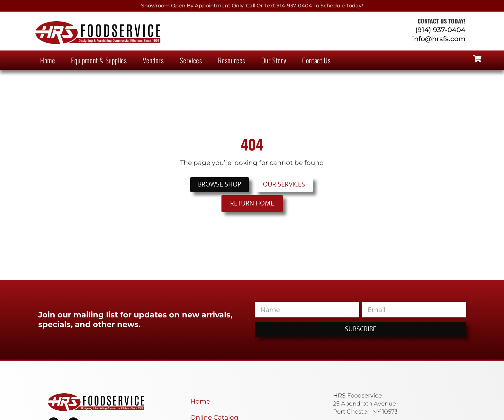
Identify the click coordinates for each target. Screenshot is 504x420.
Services (191, 60)
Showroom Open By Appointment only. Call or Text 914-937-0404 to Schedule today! (252, 6)
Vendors (153, 60)
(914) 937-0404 (440, 30)
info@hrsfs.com (439, 39)
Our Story (274, 60)
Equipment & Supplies (99, 60)
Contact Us (316, 60)
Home (48, 60)
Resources (231, 60)
